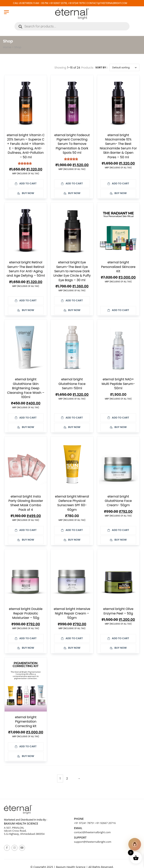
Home (7, 47)
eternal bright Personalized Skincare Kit (118, 267)
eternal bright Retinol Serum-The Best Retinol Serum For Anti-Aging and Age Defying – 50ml (26, 269)
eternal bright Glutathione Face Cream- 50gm (118, 501)
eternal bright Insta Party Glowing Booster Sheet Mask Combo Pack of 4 (26, 503)
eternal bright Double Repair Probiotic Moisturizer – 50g (26, 613)
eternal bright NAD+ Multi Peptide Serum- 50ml (118, 384)
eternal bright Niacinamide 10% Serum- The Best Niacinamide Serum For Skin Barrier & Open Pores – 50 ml (118, 146)
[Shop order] (124, 67)
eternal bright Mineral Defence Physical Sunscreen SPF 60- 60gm (72, 503)
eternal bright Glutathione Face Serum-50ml (72, 384)
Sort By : (101, 67)
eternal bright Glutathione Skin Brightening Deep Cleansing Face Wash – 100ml (26, 388)
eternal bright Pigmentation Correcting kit (26, 722)
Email (78, 828)
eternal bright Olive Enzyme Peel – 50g (118, 611)
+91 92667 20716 (105, 823)
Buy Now (26, 193)
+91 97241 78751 (84, 823)
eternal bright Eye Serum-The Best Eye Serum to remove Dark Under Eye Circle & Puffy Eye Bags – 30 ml (72, 271)
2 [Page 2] (67, 778)
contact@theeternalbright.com (92, 832)
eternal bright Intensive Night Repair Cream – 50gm (72, 613)
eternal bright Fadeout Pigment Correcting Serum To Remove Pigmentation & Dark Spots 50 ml (72, 144)
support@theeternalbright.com (93, 842)
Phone (79, 819)
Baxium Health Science (21, 824)
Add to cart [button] (26, 183)
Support (80, 838)
